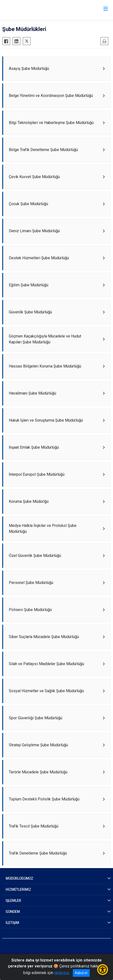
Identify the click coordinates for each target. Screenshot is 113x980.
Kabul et (81, 973)
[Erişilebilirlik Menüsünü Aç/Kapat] (103, 970)
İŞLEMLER (13, 901)
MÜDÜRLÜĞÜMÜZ (19, 878)
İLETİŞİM (12, 923)
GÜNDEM (13, 912)
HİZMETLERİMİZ (18, 889)
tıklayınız (62, 973)
